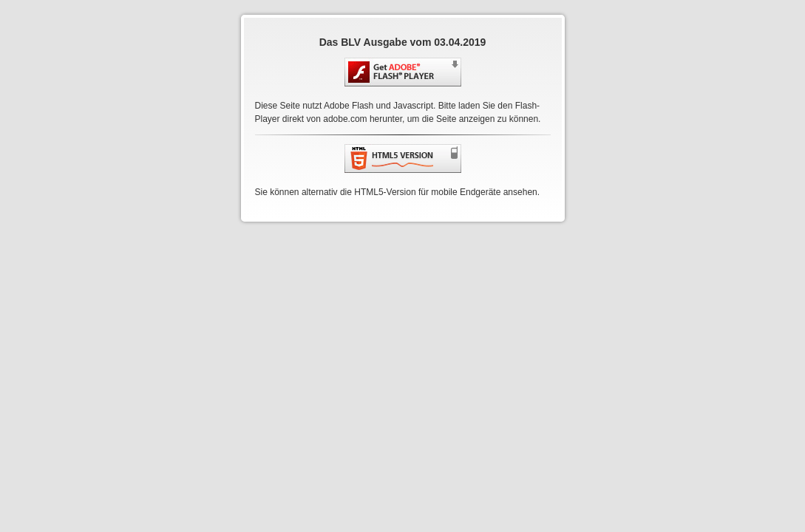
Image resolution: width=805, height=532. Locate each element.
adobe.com (345, 119)
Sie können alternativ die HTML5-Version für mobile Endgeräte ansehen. (398, 192)
